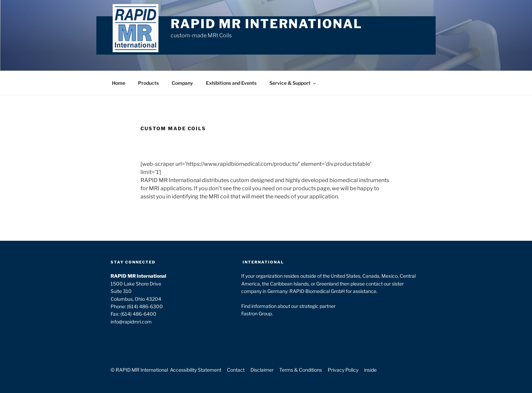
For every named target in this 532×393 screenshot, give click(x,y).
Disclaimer (262, 370)
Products (148, 83)
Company (182, 83)
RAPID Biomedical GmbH (317, 291)
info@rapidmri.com (131, 322)
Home (119, 83)
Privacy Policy (343, 370)
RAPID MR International (266, 24)
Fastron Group (256, 313)
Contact (236, 370)
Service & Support (293, 83)
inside (370, 370)
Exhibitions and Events (231, 83)
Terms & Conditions (301, 370)
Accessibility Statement (196, 370)
